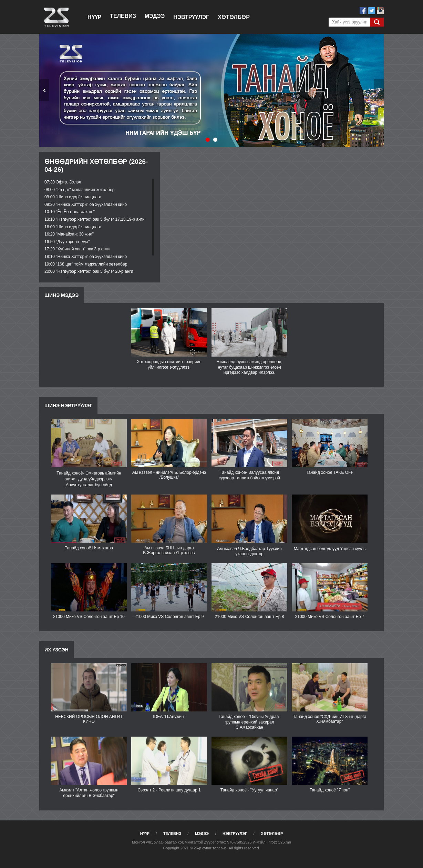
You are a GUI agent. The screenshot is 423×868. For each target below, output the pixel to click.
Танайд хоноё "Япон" (330, 790)
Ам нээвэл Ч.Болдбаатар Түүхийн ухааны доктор (249, 551)
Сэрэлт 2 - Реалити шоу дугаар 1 (169, 790)
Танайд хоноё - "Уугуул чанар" (249, 790)
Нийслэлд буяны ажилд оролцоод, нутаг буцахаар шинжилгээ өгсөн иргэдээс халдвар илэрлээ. (249, 367)
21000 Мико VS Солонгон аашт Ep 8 (250, 617)
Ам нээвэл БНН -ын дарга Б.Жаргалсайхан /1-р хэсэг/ (169, 550)
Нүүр (94, 17)
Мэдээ (155, 16)
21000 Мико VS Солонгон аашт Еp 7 (330, 617)
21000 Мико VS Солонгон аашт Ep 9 (169, 617)
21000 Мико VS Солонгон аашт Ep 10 (89, 617)
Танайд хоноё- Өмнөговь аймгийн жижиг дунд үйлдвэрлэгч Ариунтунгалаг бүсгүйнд (89, 479)
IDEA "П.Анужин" (169, 717)
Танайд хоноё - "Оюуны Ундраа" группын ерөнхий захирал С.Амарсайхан (249, 722)
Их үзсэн (56, 650)
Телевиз (123, 16)
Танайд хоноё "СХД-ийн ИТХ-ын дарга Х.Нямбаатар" (329, 719)
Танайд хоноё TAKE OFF (329, 472)
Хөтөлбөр (234, 17)
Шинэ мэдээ (61, 295)
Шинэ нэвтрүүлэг (68, 406)
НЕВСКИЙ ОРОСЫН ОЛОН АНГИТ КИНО (89, 719)
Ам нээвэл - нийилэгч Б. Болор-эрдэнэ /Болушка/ (169, 475)
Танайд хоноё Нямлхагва (89, 548)
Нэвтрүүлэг (191, 17)
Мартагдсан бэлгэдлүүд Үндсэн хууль (330, 549)
